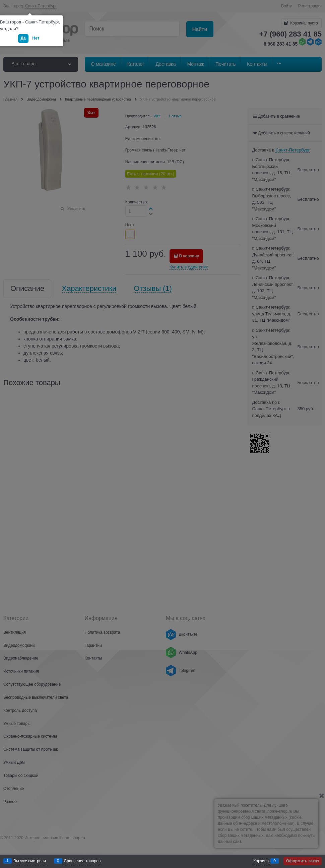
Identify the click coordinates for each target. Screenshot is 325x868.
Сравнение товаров (82, 861)
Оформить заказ (303, 861)
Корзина (261, 861)
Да (23, 38)
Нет (36, 38)
